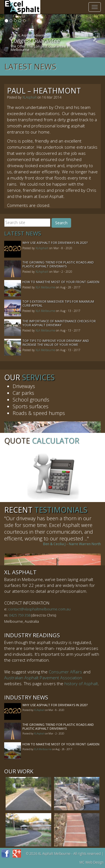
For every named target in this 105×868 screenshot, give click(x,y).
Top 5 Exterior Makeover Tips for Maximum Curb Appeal (58, 303)
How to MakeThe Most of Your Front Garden (61, 282)
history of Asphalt (81, 683)
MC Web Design (92, 862)
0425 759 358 (20, 615)
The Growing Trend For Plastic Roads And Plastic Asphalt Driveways (58, 264)
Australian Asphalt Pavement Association (43, 678)
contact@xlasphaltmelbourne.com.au (39, 609)
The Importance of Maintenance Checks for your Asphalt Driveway (59, 323)
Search (61, 223)
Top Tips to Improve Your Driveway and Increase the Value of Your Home (56, 343)
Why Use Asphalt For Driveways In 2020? (55, 243)
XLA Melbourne (45, 287)
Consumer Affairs (65, 672)
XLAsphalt (30, 97)
